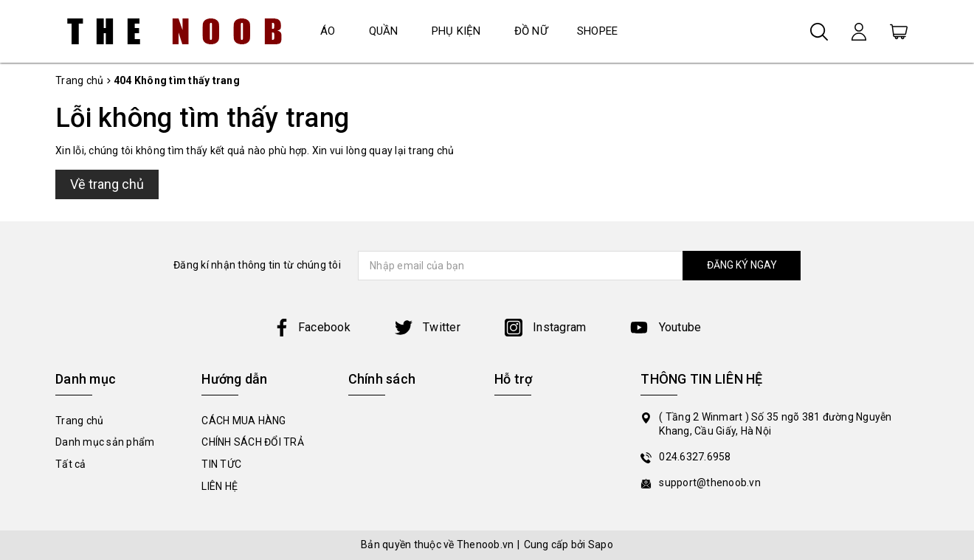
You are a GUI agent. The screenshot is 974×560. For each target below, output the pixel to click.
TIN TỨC (221, 464)
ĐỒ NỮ (531, 31)
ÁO (328, 31)
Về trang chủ (107, 184)
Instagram (546, 327)
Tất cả (71, 464)
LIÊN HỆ (220, 486)
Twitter (428, 327)
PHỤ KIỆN (456, 31)
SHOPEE (598, 31)
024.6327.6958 (695, 457)
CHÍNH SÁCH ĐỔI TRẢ (253, 442)
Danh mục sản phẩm (105, 442)
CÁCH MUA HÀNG (243, 421)
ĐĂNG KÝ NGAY (742, 265)
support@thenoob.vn (710, 483)
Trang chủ (79, 421)
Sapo (601, 545)
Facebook (312, 327)
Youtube (666, 327)
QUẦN (384, 31)
